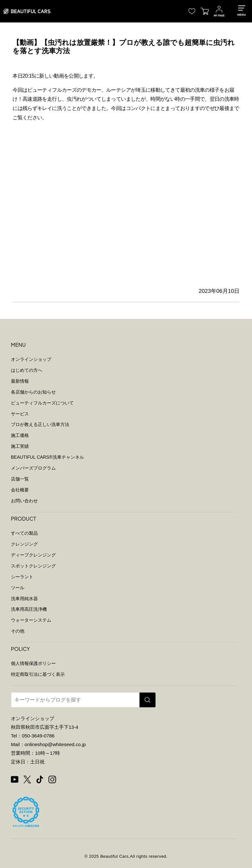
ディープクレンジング (33, 555)
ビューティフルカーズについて (42, 403)
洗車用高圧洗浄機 (29, 609)
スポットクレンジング (33, 566)
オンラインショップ (31, 359)
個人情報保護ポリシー (33, 663)
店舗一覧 (20, 479)
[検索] (147, 700)
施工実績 (20, 446)
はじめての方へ (27, 370)
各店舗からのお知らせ (33, 392)
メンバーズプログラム (33, 468)
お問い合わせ (24, 501)
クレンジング (24, 544)
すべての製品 (24, 533)
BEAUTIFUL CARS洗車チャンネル (47, 457)
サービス (20, 414)
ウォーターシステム (31, 620)
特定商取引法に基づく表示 (38, 674)
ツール (18, 588)
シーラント (22, 577)
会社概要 (20, 490)
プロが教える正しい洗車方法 (40, 424)
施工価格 (20, 435)
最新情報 (20, 381)
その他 (18, 631)
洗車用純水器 (24, 599)
